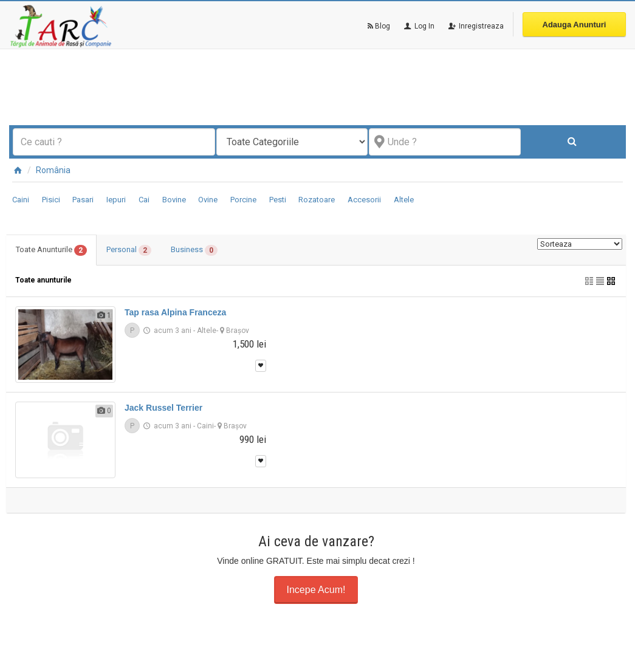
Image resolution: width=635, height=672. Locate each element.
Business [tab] (194, 250)
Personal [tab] (129, 250)
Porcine (243, 200)
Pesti (278, 200)
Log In (418, 26)
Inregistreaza (475, 26)
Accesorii (364, 200)
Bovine (174, 200)
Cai (144, 200)
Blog (379, 26)
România (53, 170)
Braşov (238, 331)
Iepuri (116, 200)
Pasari (83, 200)
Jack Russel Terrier (163, 408)
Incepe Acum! (316, 590)
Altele (404, 200)
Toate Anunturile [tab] (51, 250)
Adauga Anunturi (575, 25)
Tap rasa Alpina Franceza (175, 312)
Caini (21, 200)
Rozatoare (317, 200)
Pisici (51, 200)
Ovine (208, 200)
